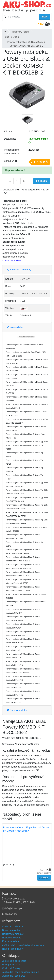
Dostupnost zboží (11, 965)
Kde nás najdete (11, 941)
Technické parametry (19, 270)
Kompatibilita (15, 327)
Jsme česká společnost (14, 961)
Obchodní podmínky (12, 926)
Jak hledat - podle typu (14, 976)
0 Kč (41, 24)
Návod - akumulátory (13, 949)
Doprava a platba (17, 710)
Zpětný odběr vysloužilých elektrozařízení (23, 945)
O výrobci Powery (11, 968)
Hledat (45, 17)
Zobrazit (44, 878)
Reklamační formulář (13, 934)
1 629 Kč (41, 162)
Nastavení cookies (12, 938)
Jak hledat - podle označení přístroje (21, 972)
